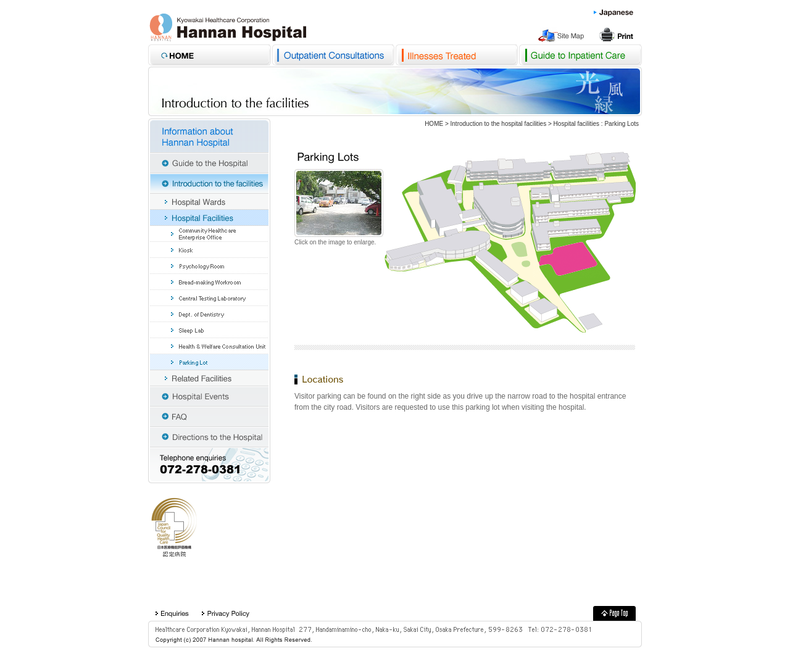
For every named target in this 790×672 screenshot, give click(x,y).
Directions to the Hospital (209, 437)
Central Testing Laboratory (209, 298)
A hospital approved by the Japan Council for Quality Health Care (174, 528)
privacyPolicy (226, 613)
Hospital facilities (576, 124)
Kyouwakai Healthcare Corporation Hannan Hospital (228, 27)
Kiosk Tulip (209, 250)
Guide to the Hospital (209, 163)
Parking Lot (209, 362)
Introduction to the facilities (209, 184)
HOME (434, 124)
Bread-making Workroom (209, 282)
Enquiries (172, 613)
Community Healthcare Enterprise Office (209, 234)
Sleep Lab (209, 330)
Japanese (613, 13)
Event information (209, 396)
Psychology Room (209, 266)
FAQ (209, 417)
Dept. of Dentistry (209, 314)
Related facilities (209, 378)
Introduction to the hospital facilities (499, 124)
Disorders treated (457, 55)
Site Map (563, 35)
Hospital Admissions (580, 55)
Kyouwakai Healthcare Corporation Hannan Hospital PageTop (614, 613)
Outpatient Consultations (333, 55)
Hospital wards (209, 202)
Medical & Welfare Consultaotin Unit (209, 346)
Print (617, 35)
